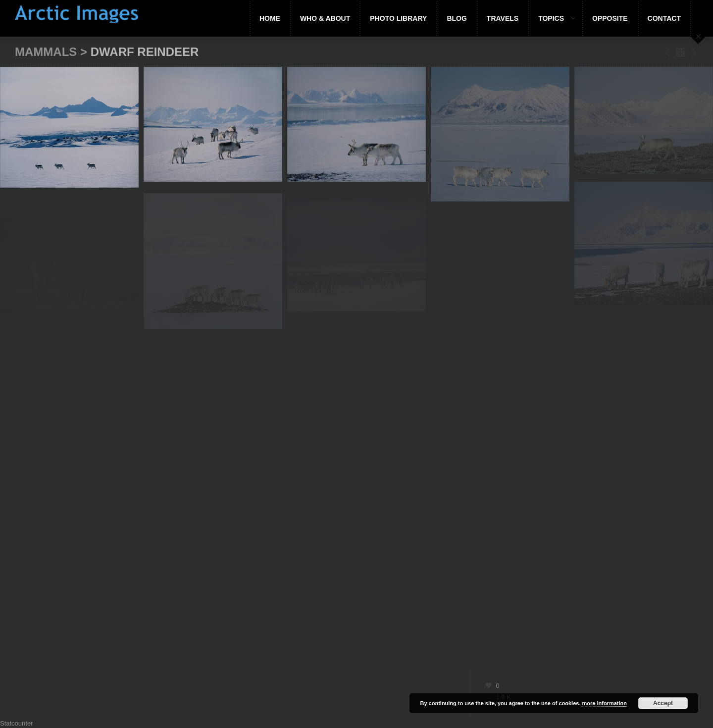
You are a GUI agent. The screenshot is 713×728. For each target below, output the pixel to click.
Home (270, 18)
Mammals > (53, 52)
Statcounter (17, 723)
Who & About (325, 18)
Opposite (610, 18)
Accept (663, 703)
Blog (457, 18)
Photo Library (398, 18)
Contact (664, 18)
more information (604, 703)
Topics (552, 18)
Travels (503, 18)
